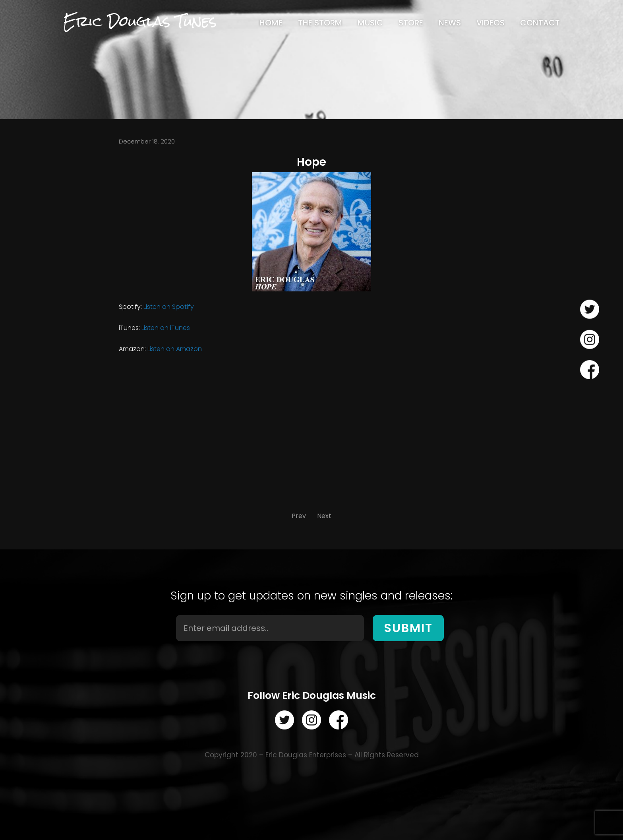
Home (271, 23)
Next (324, 516)
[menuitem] (271, 23)
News (450, 23)
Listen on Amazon (175, 349)
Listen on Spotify (169, 307)
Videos (490, 23)
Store (411, 23)
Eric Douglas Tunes (140, 21)
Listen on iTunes (166, 328)
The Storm (320, 23)
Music (370, 23)
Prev (299, 516)
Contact (540, 23)
